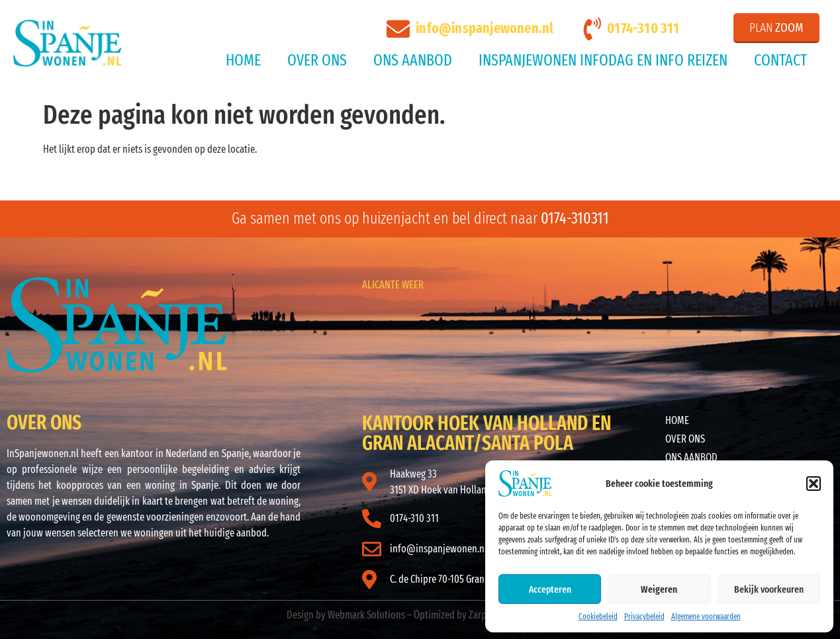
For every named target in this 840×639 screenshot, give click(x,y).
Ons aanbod (413, 60)
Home (243, 60)
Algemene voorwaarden (706, 617)
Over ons (317, 60)
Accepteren (550, 589)
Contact (780, 60)
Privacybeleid (644, 617)
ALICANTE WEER (393, 285)
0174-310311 (575, 218)
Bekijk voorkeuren (769, 589)
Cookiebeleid (598, 617)
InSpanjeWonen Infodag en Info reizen (603, 60)
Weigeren (659, 589)
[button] (814, 484)
